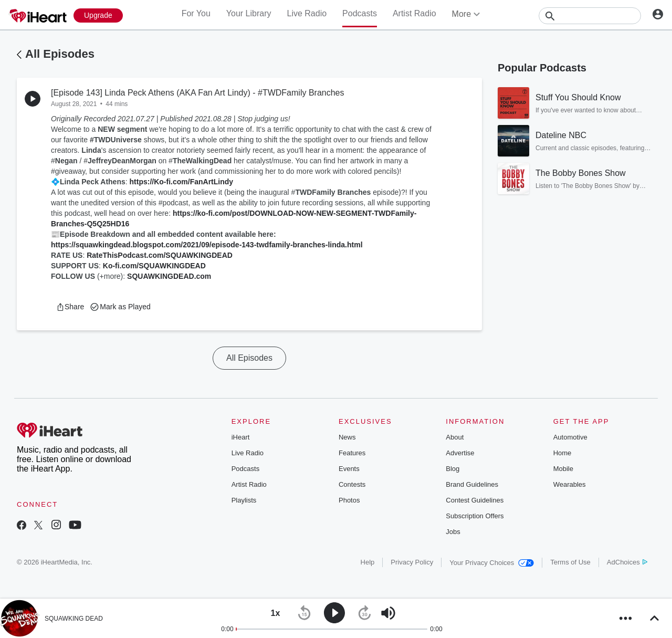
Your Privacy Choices (492, 563)
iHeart (241, 437)
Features (352, 453)
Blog (453, 469)
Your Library (249, 13)
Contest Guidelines (475, 500)
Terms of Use (570, 562)
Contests (352, 484)
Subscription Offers (475, 516)
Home (563, 453)
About (455, 437)
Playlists (244, 500)
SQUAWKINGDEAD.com (169, 276)
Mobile (563, 469)
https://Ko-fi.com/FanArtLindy (182, 182)
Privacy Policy (412, 562)
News (347, 437)
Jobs (453, 532)
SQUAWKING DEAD (74, 619)
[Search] (590, 16)
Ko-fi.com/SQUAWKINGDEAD (154, 266)
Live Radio (307, 13)
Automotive (570, 437)
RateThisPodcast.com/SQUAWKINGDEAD (160, 255)
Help (368, 562)
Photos (349, 500)
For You (196, 13)
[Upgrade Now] (98, 15)
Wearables (570, 484)
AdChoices (627, 562)
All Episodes (60, 54)
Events (349, 469)
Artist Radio (414, 13)
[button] (70, 307)
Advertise (460, 453)
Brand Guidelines (472, 484)
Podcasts (360, 13)
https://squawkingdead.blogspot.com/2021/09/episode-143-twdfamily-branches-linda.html (207, 245)
